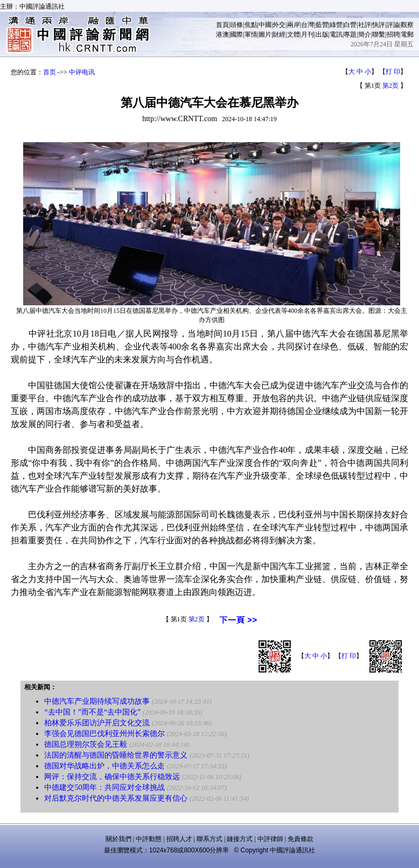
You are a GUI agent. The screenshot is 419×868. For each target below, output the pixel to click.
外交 (279, 25)
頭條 (236, 25)
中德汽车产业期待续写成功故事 (97, 701)
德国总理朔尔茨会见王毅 (86, 744)
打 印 (393, 72)
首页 (50, 72)
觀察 (407, 25)
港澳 (222, 34)
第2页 (390, 86)
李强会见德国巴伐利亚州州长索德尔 (104, 734)
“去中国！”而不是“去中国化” (92, 712)
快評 (379, 25)
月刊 (308, 34)
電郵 (407, 34)
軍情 (251, 34)
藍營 (322, 25)
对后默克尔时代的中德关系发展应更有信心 (116, 798)
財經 (279, 34)
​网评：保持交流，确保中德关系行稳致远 (112, 777)
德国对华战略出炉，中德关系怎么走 (104, 766)
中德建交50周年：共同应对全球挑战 (104, 787)
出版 (322, 34)
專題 (350, 34)
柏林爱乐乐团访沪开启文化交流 (97, 723)
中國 (265, 25)
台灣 (308, 25)
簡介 (365, 34)
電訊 (336, 34)
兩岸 (294, 25)
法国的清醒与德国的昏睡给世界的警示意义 (116, 755)
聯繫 (379, 34)
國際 (236, 34)
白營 (350, 25)
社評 (365, 25)
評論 (393, 25)
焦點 (251, 25)
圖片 (265, 34)
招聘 (393, 34)
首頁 (222, 25)
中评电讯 (82, 72)
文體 (294, 34)
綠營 (336, 25)
